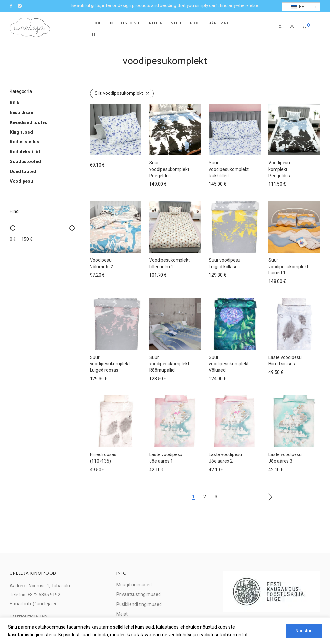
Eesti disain (22, 112)
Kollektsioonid (125, 23)
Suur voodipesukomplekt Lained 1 (288, 266)
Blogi (196, 23)
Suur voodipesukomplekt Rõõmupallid (169, 364)
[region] (165, 631)
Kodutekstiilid (25, 152)
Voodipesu (21, 181)
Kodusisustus (24, 142)
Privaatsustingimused (139, 594)
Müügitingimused (134, 585)
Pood (97, 23)
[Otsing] (280, 27)
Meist (176, 23)
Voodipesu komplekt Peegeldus (279, 169)
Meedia (156, 23)
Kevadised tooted (29, 122)
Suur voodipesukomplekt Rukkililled (229, 169)
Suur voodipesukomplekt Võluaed (229, 364)
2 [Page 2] (205, 497)
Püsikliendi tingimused (139, 604)
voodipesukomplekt (119, 93)
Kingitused (21, 132)
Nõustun (304, 631)
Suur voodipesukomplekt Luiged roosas (110, 364)
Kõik (15, 103)
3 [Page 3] (216, 497)
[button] (301, 7)
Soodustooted (25, 161)
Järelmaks (220, 23)
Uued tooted (23, 171)
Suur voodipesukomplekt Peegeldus (169, 169)
